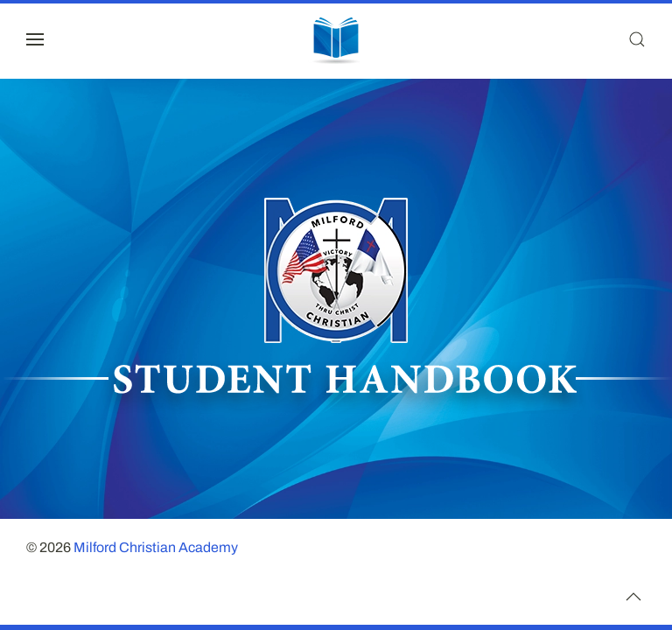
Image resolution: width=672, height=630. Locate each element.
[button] (35, 39)
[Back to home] (336, 39)
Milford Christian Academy (156, 547)
